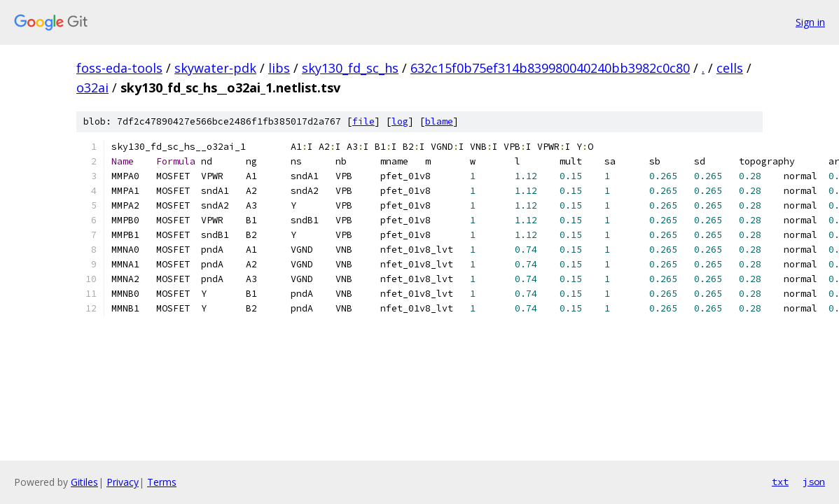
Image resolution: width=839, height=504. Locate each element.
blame (439, 121)
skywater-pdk (215, 68)
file (363, 121)
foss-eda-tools (119, 68)
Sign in (810, 22)
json (814, 482)
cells (730, 68)
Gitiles (84, 482)
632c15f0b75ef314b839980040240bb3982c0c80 (550, 68)
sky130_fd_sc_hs (350, 68)
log (400, 121)
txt (780, 482)
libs (279, 68)
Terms (162, 482)
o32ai (92, 87)
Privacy (123, 482)
